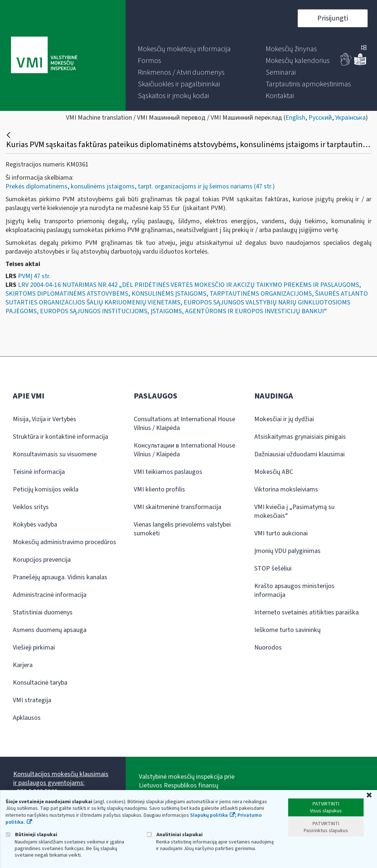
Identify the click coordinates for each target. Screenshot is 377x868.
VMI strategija (32, 700)
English (295, 118)
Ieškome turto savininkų (287, 630)
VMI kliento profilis (159, 489)
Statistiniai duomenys (43, 612)
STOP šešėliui (273, 568)
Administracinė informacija (50, 595)
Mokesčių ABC (274, 472)
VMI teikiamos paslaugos (168, 472)
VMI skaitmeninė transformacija (178, 507)
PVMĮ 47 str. (34, 276)
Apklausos (27, 718)
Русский (320, 118)
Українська (350, 118)
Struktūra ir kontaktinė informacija (60, 437)
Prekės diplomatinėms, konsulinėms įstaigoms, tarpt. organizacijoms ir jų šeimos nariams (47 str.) (140, 186)
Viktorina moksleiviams (286, 489)
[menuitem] (184, 49)
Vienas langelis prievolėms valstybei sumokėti (182, 529)
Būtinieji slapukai (31, 835)
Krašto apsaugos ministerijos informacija (294, 590)
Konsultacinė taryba (40, 683)
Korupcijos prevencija (42, 560)
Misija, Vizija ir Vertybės (45, 419)
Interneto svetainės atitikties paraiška (306, 612)
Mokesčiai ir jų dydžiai (284, 419)
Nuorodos (268, 648)
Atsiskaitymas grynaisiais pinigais (300, 437)
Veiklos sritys (31, 507)
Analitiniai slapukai (175, 835)
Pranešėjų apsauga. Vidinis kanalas (60, 577)
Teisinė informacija (39, 472)
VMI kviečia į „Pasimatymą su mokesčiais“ (294, 511)
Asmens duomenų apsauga (50, 630)
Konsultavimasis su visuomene (55, 454)
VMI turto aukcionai (281, 533)
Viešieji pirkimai (34, 648)
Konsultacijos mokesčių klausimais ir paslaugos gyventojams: (61, 779)
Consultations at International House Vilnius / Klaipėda (184, 424)
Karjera (23, 665)
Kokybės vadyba (35, 525)
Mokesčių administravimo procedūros (64, 542)
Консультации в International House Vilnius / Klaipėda (184, 450)
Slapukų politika (209, 815)
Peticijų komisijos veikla (46, 489)
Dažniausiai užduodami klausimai (300, 454)
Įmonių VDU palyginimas (287, 551)
